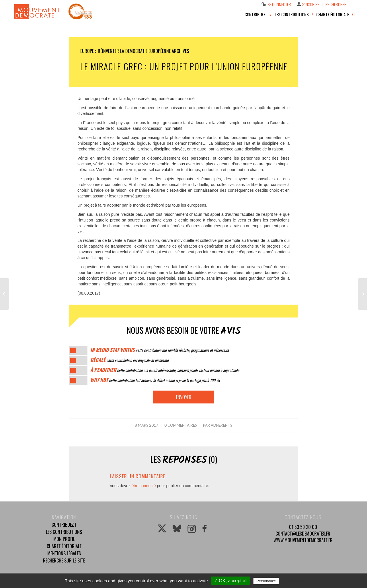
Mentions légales (64, 553)
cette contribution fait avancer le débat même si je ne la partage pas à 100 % (155, 380)
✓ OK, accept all (231, 581)
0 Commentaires (181, 425)
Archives (180, 51)
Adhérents (221, 425)
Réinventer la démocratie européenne (134, 51)
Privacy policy (294, 581)
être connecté (144, 486)
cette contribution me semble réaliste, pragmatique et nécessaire (160, 350)
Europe (87, 51)
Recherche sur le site (64, 560)
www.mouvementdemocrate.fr (303, 540)
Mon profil (64, 539)
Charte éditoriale (64, 546)
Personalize (266, 581)
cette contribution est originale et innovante (129, 360)
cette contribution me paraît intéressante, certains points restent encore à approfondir (165, 370)
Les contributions (64, 532)
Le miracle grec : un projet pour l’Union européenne (184, 66)
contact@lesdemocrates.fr (303, 534)
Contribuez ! (64, 525)
